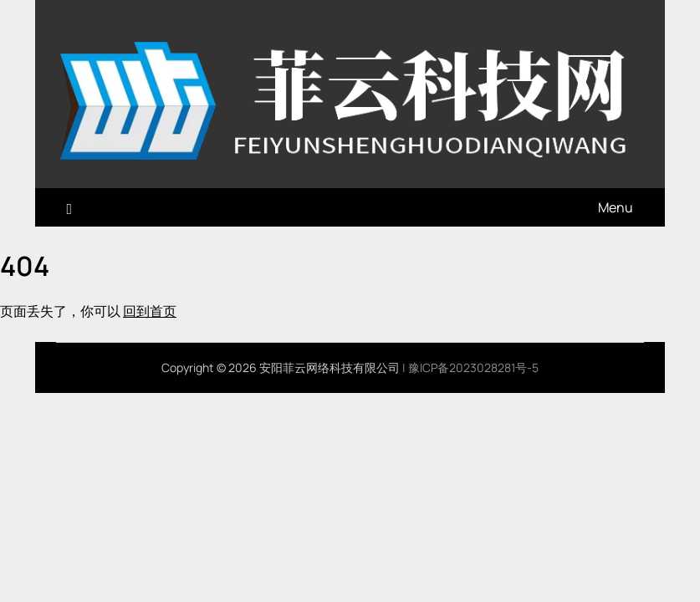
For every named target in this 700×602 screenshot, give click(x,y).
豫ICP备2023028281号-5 (473, 367)
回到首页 (150, 311)
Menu (616, 207)
